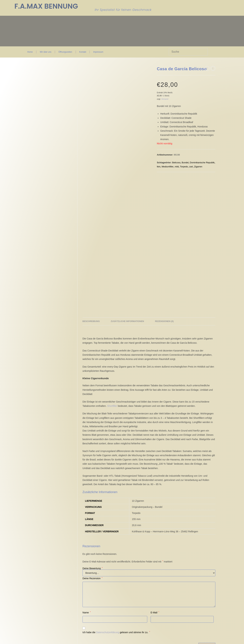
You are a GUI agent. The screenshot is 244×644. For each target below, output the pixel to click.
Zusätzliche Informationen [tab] (127, 187)
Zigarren (198, 167)
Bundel (185, 163)
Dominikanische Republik (202, 163)
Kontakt (83, 52)
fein (159, 167)
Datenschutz (81, 552)
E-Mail (155, 478)
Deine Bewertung (93, 434)
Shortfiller (112, 272)
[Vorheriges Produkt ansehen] (207, 68)
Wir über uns (46, 52)
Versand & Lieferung (85, 560)
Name (87, 478)
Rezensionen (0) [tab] (164, 187)
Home (30, 52)
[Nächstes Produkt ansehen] (213, 68)
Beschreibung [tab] (91, 187)
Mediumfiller (168, 167)
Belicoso (176, 163)
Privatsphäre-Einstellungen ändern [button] (48, 573)
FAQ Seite (110, 555)
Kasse (108, 547)
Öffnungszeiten (65, 52)
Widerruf (79, 555)
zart (191, 167)
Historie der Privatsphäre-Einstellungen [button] (50, 576)
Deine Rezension (92, 444)
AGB (77, 547)
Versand (165, 99)
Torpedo (184, 167)
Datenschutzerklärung (108, 498)
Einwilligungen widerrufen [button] (42, 579)
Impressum (98, 52)
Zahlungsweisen (83, 557)
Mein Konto (111, 552)
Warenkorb (110, 549)
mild (177, 167)
